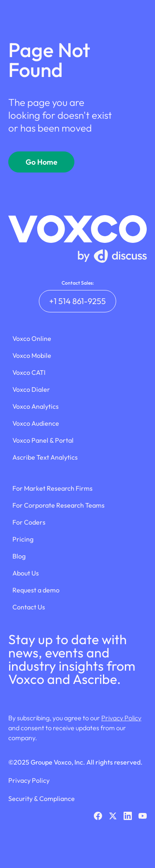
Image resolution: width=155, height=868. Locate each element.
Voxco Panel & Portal (43, 440)
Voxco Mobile (32, 355)
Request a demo (36, 590)
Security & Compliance (42, 798)
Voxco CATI (29, 372)
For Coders (29, 522)
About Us (26, 573)
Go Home (42, 162)
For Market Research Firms (52, 488)
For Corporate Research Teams (58, 505)
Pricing (23, 539)
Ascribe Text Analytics (45, 457)
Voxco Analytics (36, 406)
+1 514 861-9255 (77, 301)
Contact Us (29, 607)
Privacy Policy (121, 718)
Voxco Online (32, 338)
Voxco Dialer (31, 389)
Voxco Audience (36, 423)
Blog (19, 556)
